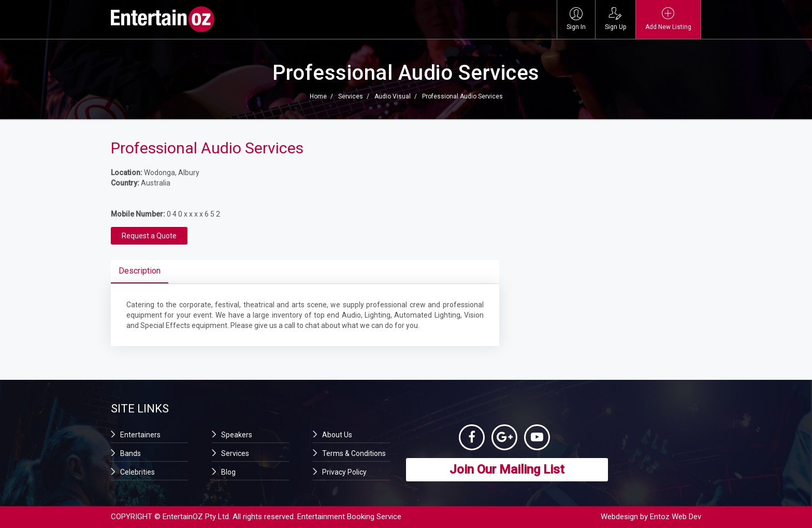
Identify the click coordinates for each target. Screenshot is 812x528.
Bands (130, 453)
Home (318, 96)
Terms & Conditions (354, 453)
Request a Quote (149, 236)
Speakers (237, 435)
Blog (228, 472)
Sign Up (615, 19)
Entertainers (140, 435)
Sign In (576, 19)
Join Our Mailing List (507, 469)
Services (351, 96)
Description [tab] (140, 271)
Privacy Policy (344, 472)
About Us (337, 435)
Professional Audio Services (462, 96)
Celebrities (137, 472)
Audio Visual (393, 96)
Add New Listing (668, 19)
